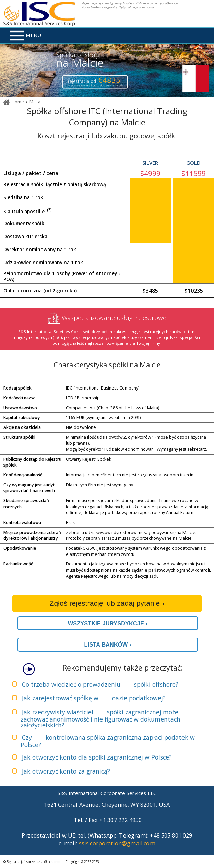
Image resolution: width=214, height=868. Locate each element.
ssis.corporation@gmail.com (117, 843)
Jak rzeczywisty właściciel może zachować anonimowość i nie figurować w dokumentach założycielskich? (100, 719)
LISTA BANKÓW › (108, 644)
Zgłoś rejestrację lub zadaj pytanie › (107, 603)
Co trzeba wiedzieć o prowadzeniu (100, 684)
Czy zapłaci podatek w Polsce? (108, 741)
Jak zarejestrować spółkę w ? (94, 698)
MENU (26, 36)
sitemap (57, 862)
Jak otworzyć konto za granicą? (66, 771)
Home (18, 102)
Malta (35, 102)
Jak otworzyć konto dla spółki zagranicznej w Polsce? (97, 757)
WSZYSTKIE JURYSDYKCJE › (108, 623)
